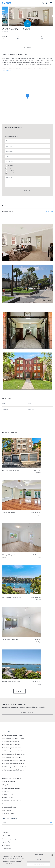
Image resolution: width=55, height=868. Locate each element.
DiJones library (6, 810)
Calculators (5, 791)
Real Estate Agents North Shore (12, 757)
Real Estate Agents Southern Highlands (14, 767)
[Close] (52, 855)
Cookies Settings (38, 855)
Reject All (38, 860)
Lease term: (5, 409)
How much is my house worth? (11, 779)
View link (50, 212)
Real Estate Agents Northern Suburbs (13, 764)
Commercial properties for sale (12, 801)
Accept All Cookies (38, 864)
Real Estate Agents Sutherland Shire (13, 770)
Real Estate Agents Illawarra (11, 745)
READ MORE (5, 71)
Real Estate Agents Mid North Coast (13, 754)
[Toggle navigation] (51, 3)
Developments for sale (9, 807)
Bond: (3, 404)
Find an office (6, 842)
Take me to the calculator (27, 712)
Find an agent (6, 836)
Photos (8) (29, 47)
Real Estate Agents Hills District (12, 742)
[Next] (53, 16)
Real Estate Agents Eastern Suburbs (13, 738)
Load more (20, 691)
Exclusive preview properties (11, 788)
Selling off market (8, 785)
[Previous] (2, 16)
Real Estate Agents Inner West (11, 748)
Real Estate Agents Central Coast (12, 735)
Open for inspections (8, 782)
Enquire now (27, 190)
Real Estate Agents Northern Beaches (14, 761)
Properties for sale (8, 795)
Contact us (5, 833)
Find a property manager (9, 839)
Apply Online (6, 845)
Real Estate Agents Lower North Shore (14, 751)
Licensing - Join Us (7, 849)
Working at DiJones (8, 814)
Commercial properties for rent (12, 804)
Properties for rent (8, 798)
